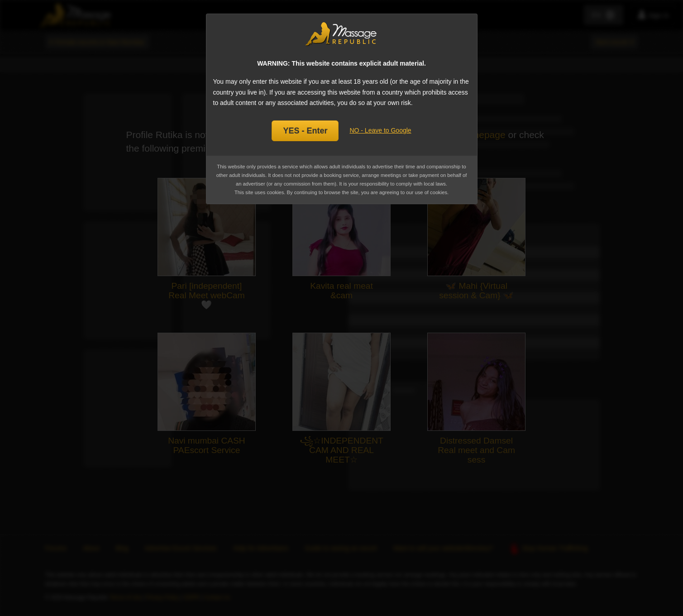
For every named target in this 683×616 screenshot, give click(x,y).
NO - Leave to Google (380, 130)
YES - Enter (305, 131)
